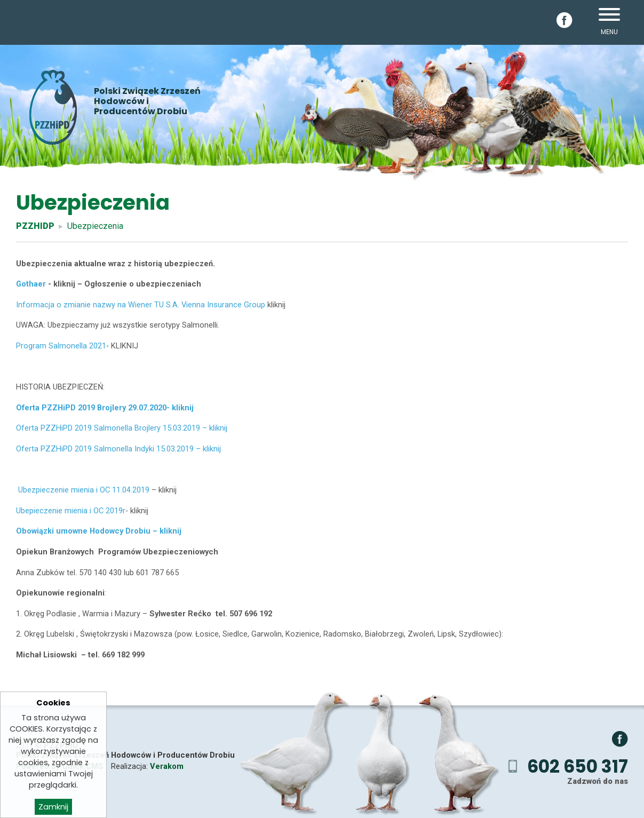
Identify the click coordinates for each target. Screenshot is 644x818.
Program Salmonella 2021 (61, 346)
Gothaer (31, 284)
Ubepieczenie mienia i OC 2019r (71, 511)
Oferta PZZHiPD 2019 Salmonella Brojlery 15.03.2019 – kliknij (122, 428)
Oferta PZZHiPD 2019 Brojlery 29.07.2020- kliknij (105, 408)
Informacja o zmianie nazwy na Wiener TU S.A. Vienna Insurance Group (141, 305)
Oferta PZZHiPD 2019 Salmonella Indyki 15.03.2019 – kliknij (118, 449)
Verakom (167, 766)
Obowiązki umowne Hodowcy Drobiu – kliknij (99, 531)
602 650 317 (578, 767)
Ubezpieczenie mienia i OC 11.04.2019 (83, 490)
